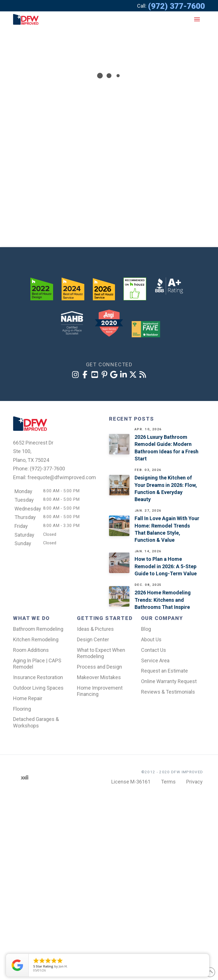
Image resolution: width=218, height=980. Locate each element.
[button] (197, 19)
